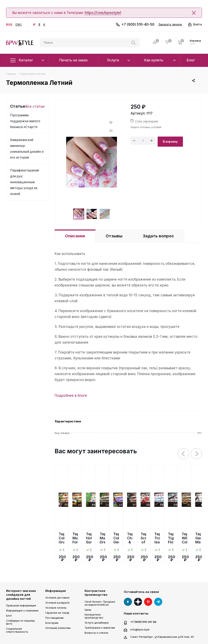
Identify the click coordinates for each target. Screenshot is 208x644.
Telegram (158, 602)
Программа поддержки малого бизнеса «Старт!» (25, 121)
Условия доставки (57, 598)
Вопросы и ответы (96, 633)
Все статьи (35, 106)
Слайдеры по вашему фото (20, 622)
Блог (9, 616)
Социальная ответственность (17, 630)
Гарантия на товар (57, 613)
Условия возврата (57, 603)
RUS (9, 25)
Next (197, 454)
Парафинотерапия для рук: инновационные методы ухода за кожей (24, 182)
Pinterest (148, 602)
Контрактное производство (96, 593)
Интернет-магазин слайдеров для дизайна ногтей (21, 595)
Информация (56, 591)
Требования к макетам (100, 628)
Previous (183, 454)
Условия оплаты (56, 608)
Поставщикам (54, 618)
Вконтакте (128, 602)
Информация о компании (22, 610)
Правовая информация (21, 605)
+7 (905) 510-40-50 (138, 24)
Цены (88, 610)
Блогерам (52, 623)
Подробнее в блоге (71, 396)
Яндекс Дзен (138, 602)
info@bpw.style (140, 629)
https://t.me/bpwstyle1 (103, 13)
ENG (19, 25)
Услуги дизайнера (97, 623)
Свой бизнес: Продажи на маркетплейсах (100, 603)
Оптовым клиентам (58, 628)
